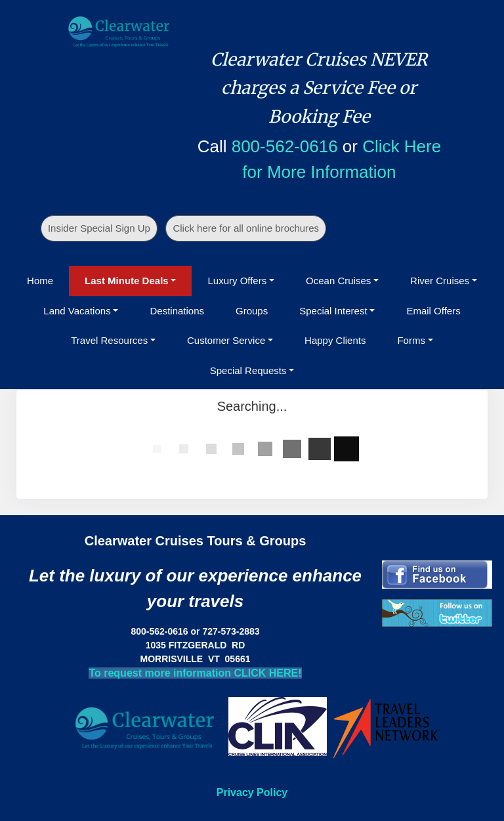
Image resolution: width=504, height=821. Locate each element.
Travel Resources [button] (109, 340)
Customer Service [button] (226, 340)
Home (40, 281)
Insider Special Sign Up (99, 228)
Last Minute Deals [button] (127, 281)
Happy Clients (335, 340)
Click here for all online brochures (246, 228)
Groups (252, 311)
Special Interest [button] (333, 311)
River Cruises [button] (440, 281)
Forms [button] (411, 340)
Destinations (177, 311)
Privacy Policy (252, 792)
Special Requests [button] (248, 370)
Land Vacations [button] (77, 311)
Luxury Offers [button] (237, 281)
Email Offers (433, 311)
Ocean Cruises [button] (338, 281)
